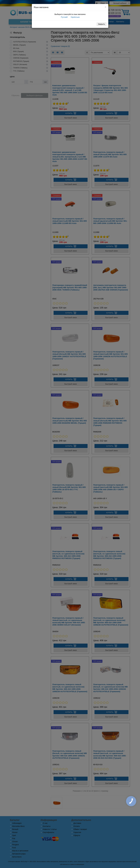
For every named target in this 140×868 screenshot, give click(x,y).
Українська (75, 17)
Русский (64, 17)
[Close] (105, 7)
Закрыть (102, 24)
